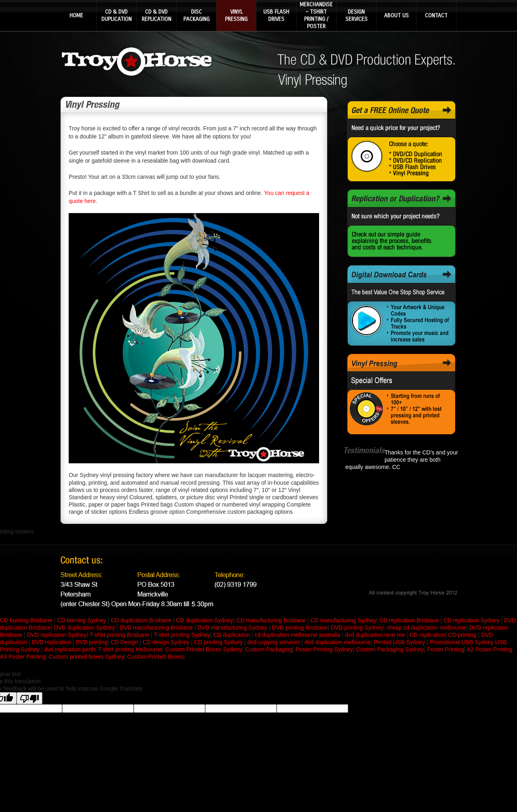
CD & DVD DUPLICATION (117, 15)
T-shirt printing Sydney (182, 635)
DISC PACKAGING (197, 15)
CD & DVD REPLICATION (157, 15)
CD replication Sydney (472, 620)
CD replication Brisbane (410, 620)
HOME (76, 15)
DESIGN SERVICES (356, 15)
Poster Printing (446, 649)
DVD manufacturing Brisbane (157, 628)
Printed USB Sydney (399, 642)
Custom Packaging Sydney (390, 649)
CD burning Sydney (82, 620)
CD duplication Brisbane (142, 620)
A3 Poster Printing (23, 657)
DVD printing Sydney (357, 628)
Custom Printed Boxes (155, 657)
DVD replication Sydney (57, 635)
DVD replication (51, 642)
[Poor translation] (29, 698)
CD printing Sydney (219, 642)
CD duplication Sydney (205, 620)
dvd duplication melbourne (337, 642)
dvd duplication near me (376, 635)
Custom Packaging (269, 649)
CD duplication (232, 635)
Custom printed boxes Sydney (86, 657)
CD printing (463, 635)
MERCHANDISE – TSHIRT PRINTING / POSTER (316, 15)
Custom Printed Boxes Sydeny (204, 649)
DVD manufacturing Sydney (233, 628)
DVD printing (91, 642)
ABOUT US (396, 15)
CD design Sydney (167, 642)
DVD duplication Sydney (85, 628)
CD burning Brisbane (27, 620)
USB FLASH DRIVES (276, 15)
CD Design (125, 642)
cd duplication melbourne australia (298, 635)
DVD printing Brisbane (300, 628)
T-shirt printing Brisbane (120, 635)
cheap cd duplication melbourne (426, 628)
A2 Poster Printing (490, 649)
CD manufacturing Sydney (343, 620)
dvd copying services (275, 642)
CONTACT (436, 15)
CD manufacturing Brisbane (272, 620)
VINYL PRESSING (236, 15)
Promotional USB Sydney (462, 642)
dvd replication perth (69, 649)
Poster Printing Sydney (324, 649)
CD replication (427, 635)
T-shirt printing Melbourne (130, 649)
